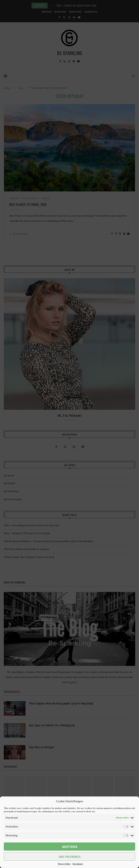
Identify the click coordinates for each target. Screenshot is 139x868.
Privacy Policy (64, 864)
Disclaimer (78, 864)
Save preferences (70, 857)
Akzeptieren (70, 847)
